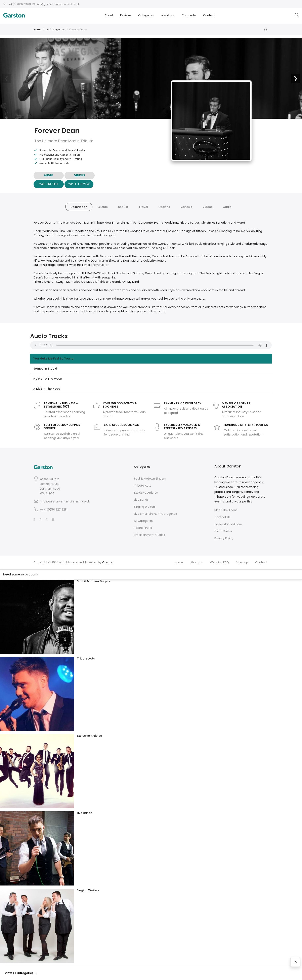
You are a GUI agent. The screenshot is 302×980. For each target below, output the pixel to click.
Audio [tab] (227, 207)
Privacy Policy (224, 538)
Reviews (126, 15)
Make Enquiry (49, 184)
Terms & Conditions (228, 524)
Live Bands (141, 500)
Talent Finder (143, 528)
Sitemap (242, 562)
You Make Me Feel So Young (53, 359)
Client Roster (223, 531)
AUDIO (49, 175)
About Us (197, 562)
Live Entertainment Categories (155, 514)
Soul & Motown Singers (150, 479)
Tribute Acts (143, 486)
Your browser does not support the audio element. (151, 345)
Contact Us (222, 517)
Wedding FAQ (219, 562)
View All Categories (21, 973)
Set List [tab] (123, 207)
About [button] (109, 15)
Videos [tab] (208, 207)
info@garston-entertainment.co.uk (65, 501)
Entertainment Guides (149, 535)
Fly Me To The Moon (48, 379)
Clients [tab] (103, 207)
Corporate (189, 15)
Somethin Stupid (45, 369)
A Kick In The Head (47, 389)
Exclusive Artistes (146, 493)
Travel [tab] (143, 207)
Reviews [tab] (186, 207)
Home (38, 29)
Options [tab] (164, 207)
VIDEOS (80, 175)
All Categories (55, 29)
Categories (146, 15)
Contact (209, 15)
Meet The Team (226, 510)
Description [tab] (79, 207)
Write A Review (79, 184)
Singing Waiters (145, 507)
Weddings (168, 15)
